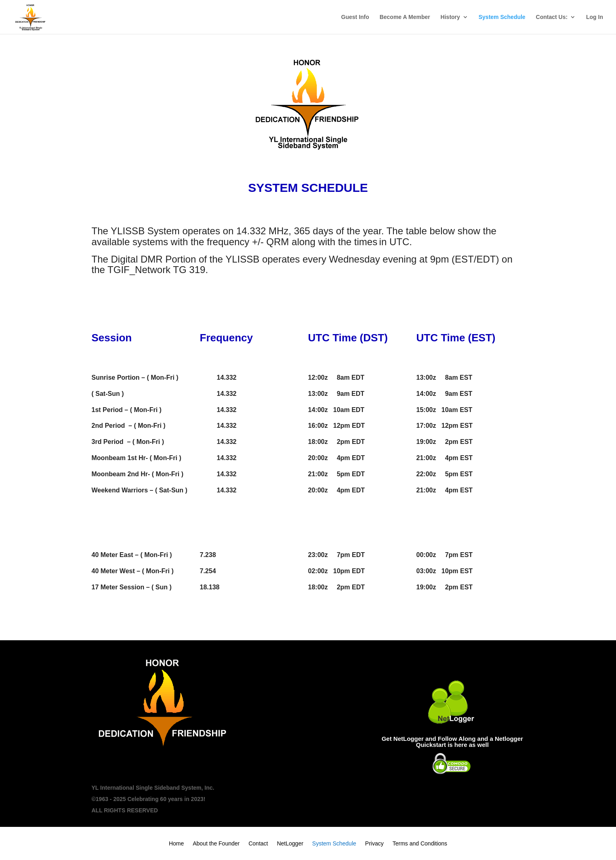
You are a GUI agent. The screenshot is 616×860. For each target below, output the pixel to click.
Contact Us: (552, 17)
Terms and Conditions (420, 844)
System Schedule (502, 17)
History (450, 17)
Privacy (374, 844)
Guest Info (355, 17)
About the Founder (216, 844)
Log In (595, 17)
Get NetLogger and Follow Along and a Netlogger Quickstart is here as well (452, 742)
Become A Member (405, 17)
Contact (258, 844)
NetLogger (290, 844)
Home (176, 844)
